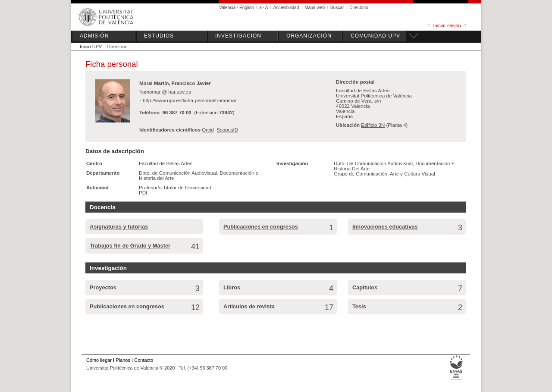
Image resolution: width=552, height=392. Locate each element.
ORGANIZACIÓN (309, 36)
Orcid (208, 130)
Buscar (337, 8)
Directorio (359, 8)
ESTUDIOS (159, 36)
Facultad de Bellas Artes (166, 163)
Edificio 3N (373, 125)
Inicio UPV (91, 47)
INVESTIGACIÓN (238, 36)
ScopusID (227, 130)
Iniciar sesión (447, 25)
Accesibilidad (286, 8)
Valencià (227, 8)
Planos (123, 360)
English (247, 8)
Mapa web (315, 8)
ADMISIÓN (94, 36)
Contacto (144, 360)
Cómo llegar (99, 360)
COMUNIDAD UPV (375, 36)
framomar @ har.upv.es (165, 92)
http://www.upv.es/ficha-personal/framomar (190, 100)
